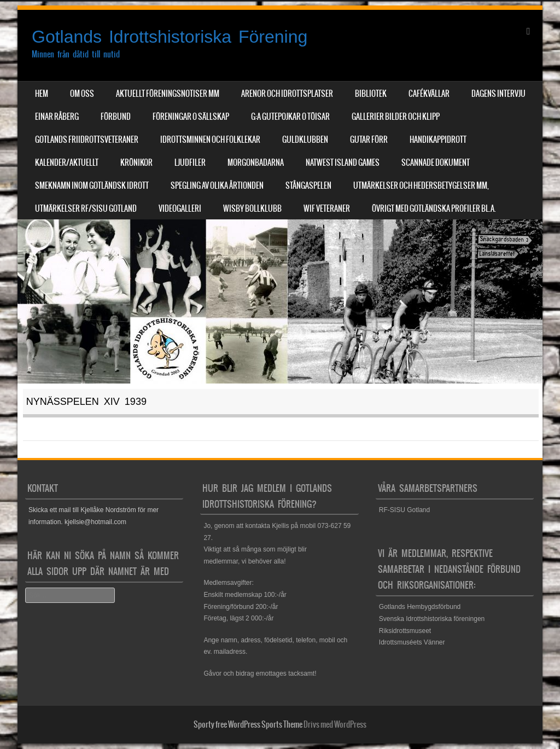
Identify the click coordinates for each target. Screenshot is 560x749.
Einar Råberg (57, 117)
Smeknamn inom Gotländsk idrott (92, 185)
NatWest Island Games (343, 162)
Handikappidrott (438, 140)
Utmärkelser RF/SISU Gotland (86, 208)
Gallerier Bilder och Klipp (396, 117)
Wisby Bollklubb (252, 208)
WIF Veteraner (327, 208)
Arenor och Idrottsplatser (287, 94)
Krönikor (136, 162)
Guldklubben (305, 140)
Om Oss (82, 94)
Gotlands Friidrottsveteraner (87, 140)
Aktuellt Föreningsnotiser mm (168, 94)
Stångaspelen (308, 185)
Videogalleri (180, 208)
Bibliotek (371, 94)
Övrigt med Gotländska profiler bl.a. (434, 208)
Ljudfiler (190, 162)
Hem (42, 94)
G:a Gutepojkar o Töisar (290, 117)
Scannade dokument (436, 162)
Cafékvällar (429, 94)
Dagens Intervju (498, 94)
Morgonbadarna (256, 162)
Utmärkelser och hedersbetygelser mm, (421, 185)
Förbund (116, 117)
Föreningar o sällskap (191, 117)
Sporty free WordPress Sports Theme (248, 724)
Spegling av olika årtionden (217, 185)
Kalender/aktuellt (67, 162)
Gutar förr (369, 140)
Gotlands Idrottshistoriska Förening (170, 37)
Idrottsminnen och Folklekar (210, 140)
